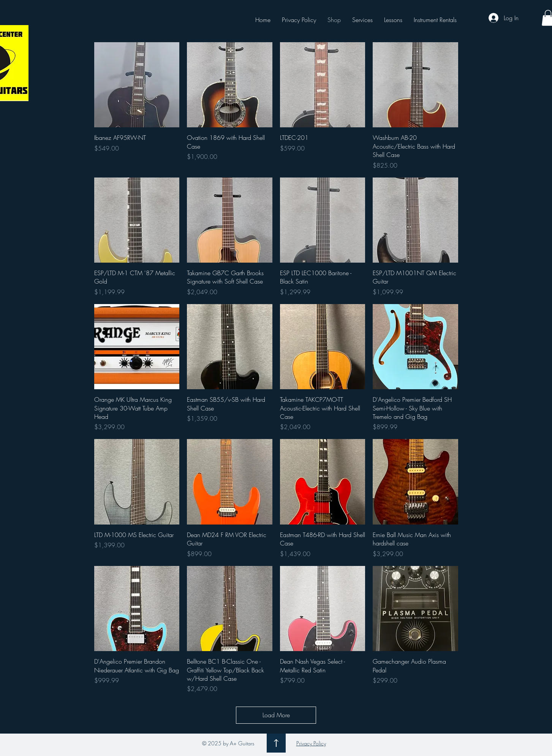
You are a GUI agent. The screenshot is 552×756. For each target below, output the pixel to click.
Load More (276, 715)
